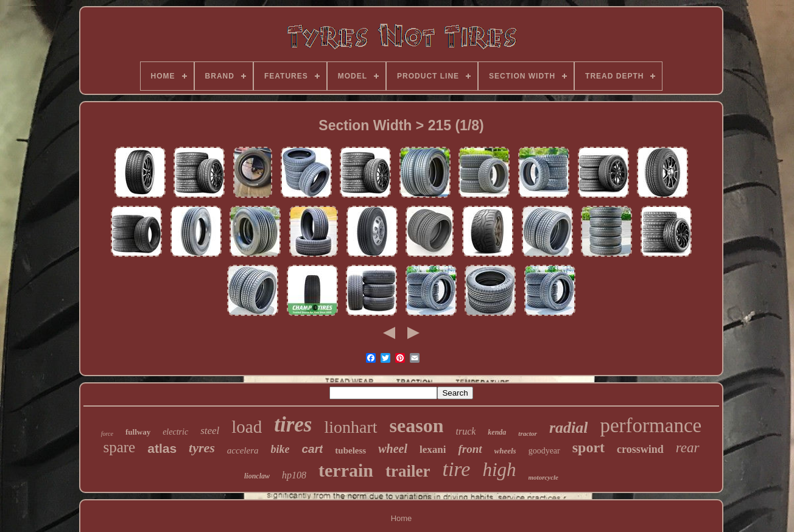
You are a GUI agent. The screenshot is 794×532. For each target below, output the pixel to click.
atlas (162, 448)
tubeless (350, 450)
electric (175, 432)
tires (293, 425)
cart (313, 449)
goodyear (544, 451)
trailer (408, 471)
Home (402, 518)
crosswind (640, 449)
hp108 (294, 475)
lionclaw (257, 476)
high (499, 470)
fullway (138, 432)
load (247, 427)
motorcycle (543, 477)
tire (456, 469)
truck (466, 431)
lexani (433, 450)
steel (210, 431)
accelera (243, 450)
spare (119, 447)
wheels (505, 451)
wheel (393, 449)
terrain (346, 470)
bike (280, 449)
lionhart (350, 427)
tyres (202, 448)
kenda (497, 432)
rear (688, 448)
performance (651, 425)
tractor (528, 433)
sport (588, 447)
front (470, 449)
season (417, 425)
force (107, 434)
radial (569, 428)
